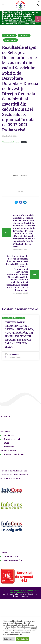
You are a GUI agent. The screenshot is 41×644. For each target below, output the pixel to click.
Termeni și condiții (11, 478)
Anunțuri (24, 36)
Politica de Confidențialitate (15, 475)
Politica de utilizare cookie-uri (20, 592)
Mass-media (19, 318)
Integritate (9, 447)
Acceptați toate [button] (22, 639)
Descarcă (24, 142)
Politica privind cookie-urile (15, 471)
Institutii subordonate (14, 454)
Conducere (9, 435)
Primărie (6, 432)
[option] (21, 337)
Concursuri (10, 40)
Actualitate (9, 36)
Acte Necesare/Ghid (13, 560)
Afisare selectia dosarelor (11, 142)
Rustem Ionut (14, 354)
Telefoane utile (11, 556)
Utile (5, 553)
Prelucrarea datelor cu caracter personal (20, 590)
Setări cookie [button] (9, 639)
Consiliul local (9, 451)
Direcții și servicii (12, 439)
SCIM (7, 443)
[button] (38, 19)
